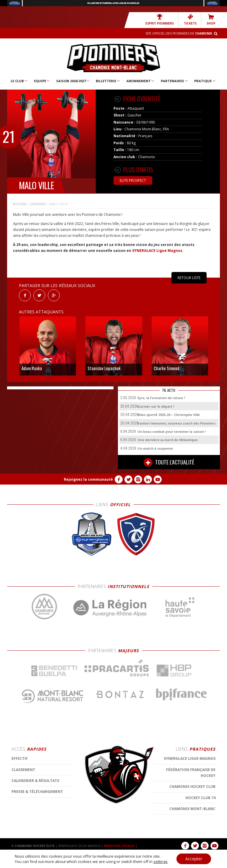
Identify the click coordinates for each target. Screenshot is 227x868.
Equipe (42, 81)
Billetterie (108, 81)
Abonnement (141, 81)
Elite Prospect (133, 180)
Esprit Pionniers (160, 20)
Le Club (19, 81)
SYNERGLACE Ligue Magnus (157, 251)
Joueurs (38, 204)
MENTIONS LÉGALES (119, 846)
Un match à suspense (155, 448)
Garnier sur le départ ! (156, 406)
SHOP (211, 20)
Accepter (194, 859)
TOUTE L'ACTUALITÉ (169, 462)
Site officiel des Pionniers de (179, 33)
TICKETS (190, 20)
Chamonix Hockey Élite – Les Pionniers (113, 58)
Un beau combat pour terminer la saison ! (172, 431)
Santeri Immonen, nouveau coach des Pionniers (176, 423)
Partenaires (175, 81)
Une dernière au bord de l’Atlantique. (168, 440)
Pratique (205, 81)
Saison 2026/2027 (73, 81)
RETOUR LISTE (189, 278)
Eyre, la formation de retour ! (161, 398)
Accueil (20, 204)
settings (160, 861)
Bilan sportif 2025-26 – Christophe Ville (169, 415)
